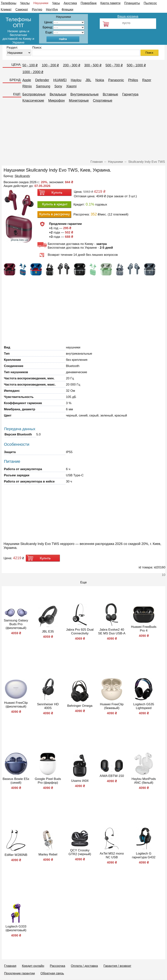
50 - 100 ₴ (30, 65)
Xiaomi (71, 86)
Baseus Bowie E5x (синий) (16, 781)
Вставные (110, 94)
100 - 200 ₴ (50, 65)
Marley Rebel (48, 854)
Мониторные (79, 101)
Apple (27, 80)
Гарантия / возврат (117, 966)
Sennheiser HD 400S (48, 706)
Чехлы (25, 3)
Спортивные (103, 101)
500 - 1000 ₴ (136, 65)
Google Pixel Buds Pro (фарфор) (48, 781)
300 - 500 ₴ (93, 65)
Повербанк (89, 3)
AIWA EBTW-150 (112, 776)
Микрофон (57, 101)
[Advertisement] (83, 133)
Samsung (43, 86)
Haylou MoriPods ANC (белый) (144, 781)
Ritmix (27, 86)
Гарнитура (130, 94)
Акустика (70, 3)
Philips (133, 80)
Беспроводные (34, 94)
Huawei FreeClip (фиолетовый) (16, 705)
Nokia (100, 80)
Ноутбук (52, 9)
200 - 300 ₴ (71, 65)
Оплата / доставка (84, 966)
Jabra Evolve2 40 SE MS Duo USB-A (112, 631)
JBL (88, 80)
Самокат (22, 9)
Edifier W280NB (16, 855)
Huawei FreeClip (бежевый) (112, 706)
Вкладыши (58, 94)
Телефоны (9, 3)
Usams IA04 (80, 781)
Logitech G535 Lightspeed (144, 706)
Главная (10, 966)
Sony (58, 86)
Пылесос (150, 3)
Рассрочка (57, 966)
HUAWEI (60, 80)
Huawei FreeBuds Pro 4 (144, 629)
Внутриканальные (85, 94)
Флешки (67, 9)
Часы (56, 3)
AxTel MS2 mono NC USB (112, 855)
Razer (147, 80)
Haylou (76, 80)
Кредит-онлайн (33, 966)
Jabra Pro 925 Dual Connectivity (80, 631)
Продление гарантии (19, 973)
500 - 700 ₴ (114, 65)
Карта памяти (110, 3)
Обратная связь (52, 973)
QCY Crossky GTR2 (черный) (80, 852)
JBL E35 (48, 631)
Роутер (37, 9)
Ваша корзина (128, 16)
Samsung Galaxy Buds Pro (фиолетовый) (16, 624)
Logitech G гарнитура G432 (144, 855)
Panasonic (116, 80)
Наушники (41, 3)
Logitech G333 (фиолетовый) (16, 928)
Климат (6, 9)
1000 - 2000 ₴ (33, 72)
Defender (42, 80)
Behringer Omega (80, 706)
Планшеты (132, 3)
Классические (33, 101)
